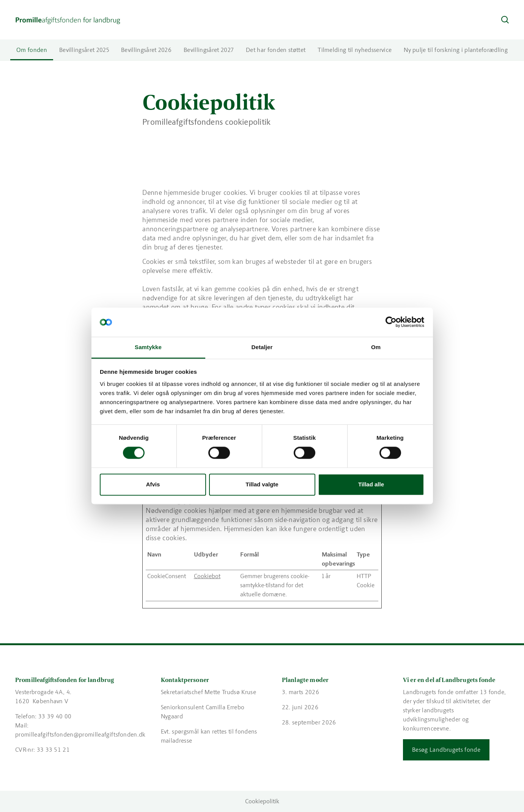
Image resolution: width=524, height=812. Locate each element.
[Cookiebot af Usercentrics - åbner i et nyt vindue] (391, 322)
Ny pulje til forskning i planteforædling (456, 50)
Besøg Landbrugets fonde (446, 750)
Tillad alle (371, 484)
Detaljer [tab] (262, 347)
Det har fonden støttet (276, 50)
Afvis (153, 484)
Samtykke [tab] (148, 347)
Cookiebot (207, 576)
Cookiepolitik (262, 801)
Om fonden (32, 50)
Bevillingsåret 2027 (209, 50)
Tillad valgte (262, 484)
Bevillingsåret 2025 (84, 50)
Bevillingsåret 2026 (146, 50)
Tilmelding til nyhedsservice (355, 50)
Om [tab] (376, 347)
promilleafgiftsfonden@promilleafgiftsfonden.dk (80, 734)
